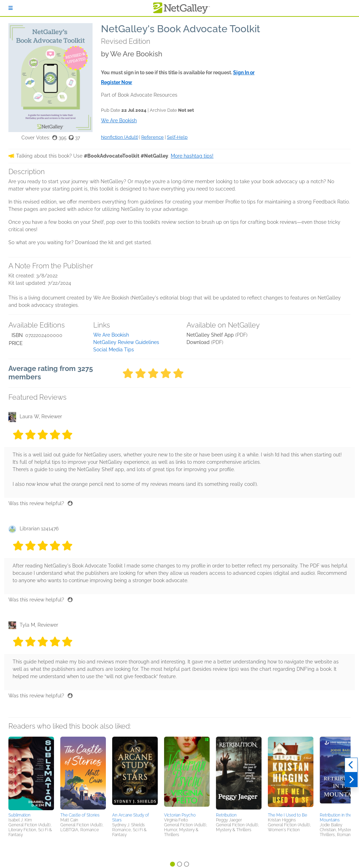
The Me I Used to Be (287, 815)
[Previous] (351, 765)
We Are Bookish (111, 335)
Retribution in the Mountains (336, 818)
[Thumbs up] (70, 503)
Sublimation (19, 815)
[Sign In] (11, 8)
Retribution (226, 815)
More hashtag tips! (192, 156)
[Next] (351, 780)
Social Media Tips (114, 350)
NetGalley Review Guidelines (126, 342)
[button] (31, 773)
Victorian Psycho (180, 815)
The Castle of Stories (80, 815)
